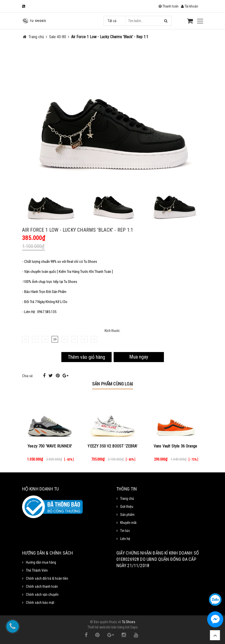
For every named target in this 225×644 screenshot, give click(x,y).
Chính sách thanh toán (42, 586)
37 (35, 339)
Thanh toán (169, 6)
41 (74, 339)
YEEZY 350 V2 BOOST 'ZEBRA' (112, 446)
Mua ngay (139, 357)
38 (45, 339)
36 (25, 339)
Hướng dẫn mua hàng (41, 562)
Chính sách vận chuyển (42, 595)
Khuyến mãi (128, 523)
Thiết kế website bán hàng (106, 627)
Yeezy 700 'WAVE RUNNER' (50, 446)
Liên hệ (125, 539)
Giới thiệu (127, 507)
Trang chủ (127, 499)
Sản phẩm (127, 515)
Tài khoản (190, 6)
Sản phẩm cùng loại (112, 384)
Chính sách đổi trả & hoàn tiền (47, 578)
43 (94, 339)
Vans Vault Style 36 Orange (175, 446)
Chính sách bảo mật (40, 603)
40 (65, 339)
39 (55, 339)
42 (84, 339)
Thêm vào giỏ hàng (86, 357)
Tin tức (125, 531)
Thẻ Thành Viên (37, 570)
